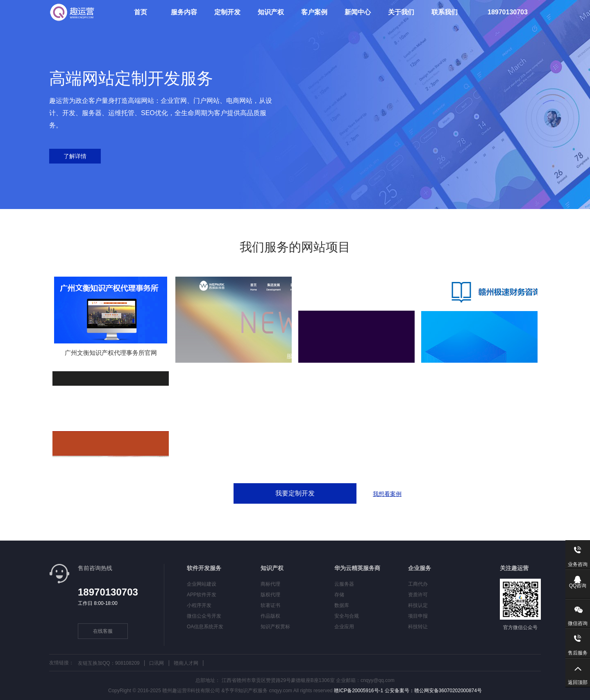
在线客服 (103, 631)
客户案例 (314, 12)
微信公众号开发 (204, 616)
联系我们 (445, 12)
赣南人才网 (186, 663)
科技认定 (418, 605)
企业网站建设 (202, 584)
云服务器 (344, 584)
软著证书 (270, 605)
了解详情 (75, 156)
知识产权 (271, 12)
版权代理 (270, 595)
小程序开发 (199, 605)
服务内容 (184, 12)
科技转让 (418, 627)
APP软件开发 (202, 595)
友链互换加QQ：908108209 (109, 663)
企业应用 (344, 627)
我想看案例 (387, 494)
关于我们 (401, 12)
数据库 (342, 605)
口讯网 (157, 663)
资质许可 (418, 595)
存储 (339, 595)
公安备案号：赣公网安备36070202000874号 (432, 691)
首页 (141, 12)
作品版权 (270, 616)
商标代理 (270, 584)
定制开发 (227, 12)
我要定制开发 (295, 493)
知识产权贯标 (275, 627)
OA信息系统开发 (205, 627)
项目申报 (418, 616)
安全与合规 (347, 616)
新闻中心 (358, 12)
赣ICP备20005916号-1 (358, 691)
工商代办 (418, 584)
